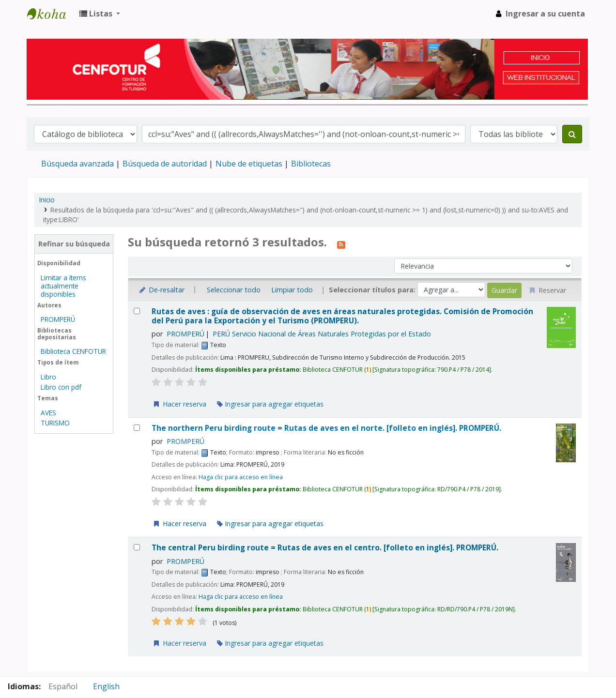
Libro (48, 377)
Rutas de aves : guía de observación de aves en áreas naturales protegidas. (342, 316)
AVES (48, 413)
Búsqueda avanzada (77, 164)
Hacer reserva (179, 404)
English (106, 686)
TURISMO (55, 423)
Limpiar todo (292, 290)
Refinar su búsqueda (74, 244)
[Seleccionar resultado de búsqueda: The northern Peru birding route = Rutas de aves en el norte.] (137, 428)
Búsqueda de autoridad (165, 164)
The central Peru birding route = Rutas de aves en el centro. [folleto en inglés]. (325, 548)
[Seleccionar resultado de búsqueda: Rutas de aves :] (137, 311)
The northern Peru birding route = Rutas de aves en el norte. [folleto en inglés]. (326, 428)
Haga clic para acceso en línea (241, 477)
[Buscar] (572, 134)
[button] (100, 14)
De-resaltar (161, 290)
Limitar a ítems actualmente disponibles (63, 286)
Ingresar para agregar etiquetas (270, 404)
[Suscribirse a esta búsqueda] (341, 243)
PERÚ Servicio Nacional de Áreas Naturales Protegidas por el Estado (322, 334)
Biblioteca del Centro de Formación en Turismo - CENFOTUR (51, 14)
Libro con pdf (61, 387)
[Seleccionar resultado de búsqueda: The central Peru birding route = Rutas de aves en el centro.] (137, 547)
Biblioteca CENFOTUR (73, 351)
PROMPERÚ (58, 319)
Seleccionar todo (234, 290)
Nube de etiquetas (249, 164)
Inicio (47, 200)
